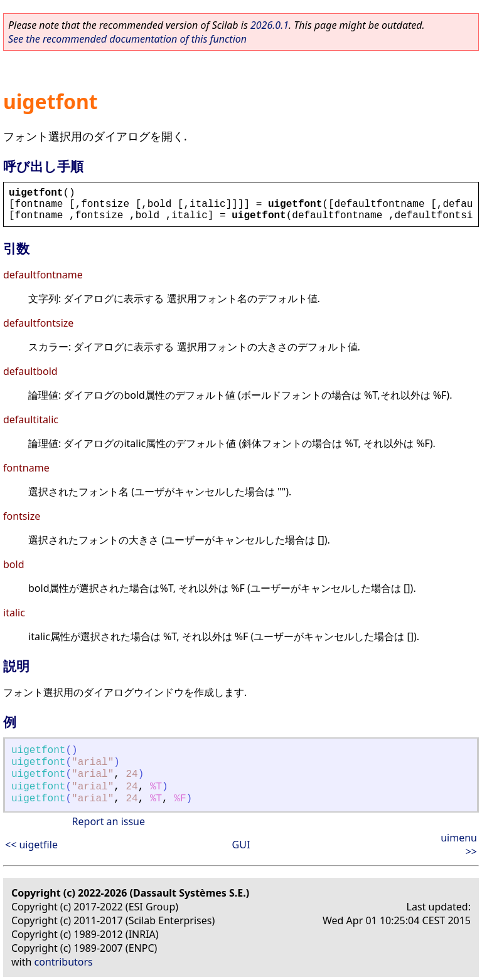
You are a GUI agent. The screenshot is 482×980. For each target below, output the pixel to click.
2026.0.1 (270, 25)
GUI (241, 845)
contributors (64, 962)
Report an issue (109, 821)
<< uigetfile (31, 845)
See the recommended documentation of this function (127, 39)
